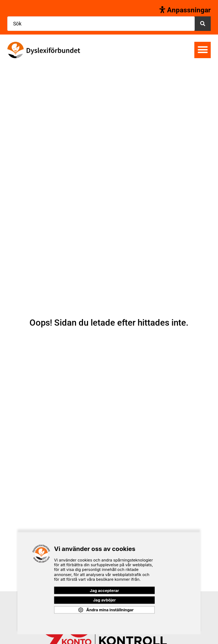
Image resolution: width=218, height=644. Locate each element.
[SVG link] (44, 50)
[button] (203, 50)
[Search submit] (203, 24)
